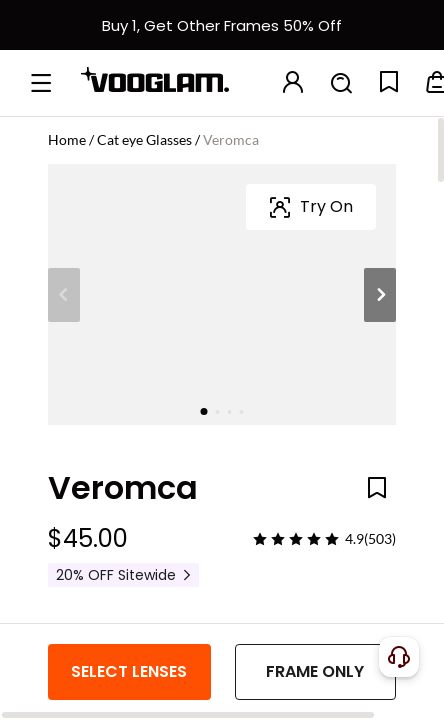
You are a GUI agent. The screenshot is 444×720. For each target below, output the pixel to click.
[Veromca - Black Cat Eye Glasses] (88, 398)
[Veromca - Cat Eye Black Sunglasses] (352, 398)
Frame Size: (90, 481)
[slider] (296, 278)
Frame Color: (95, 337)
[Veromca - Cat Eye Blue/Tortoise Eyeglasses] (176, 398)
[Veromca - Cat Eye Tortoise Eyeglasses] (264, 398)
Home (67, 139)
